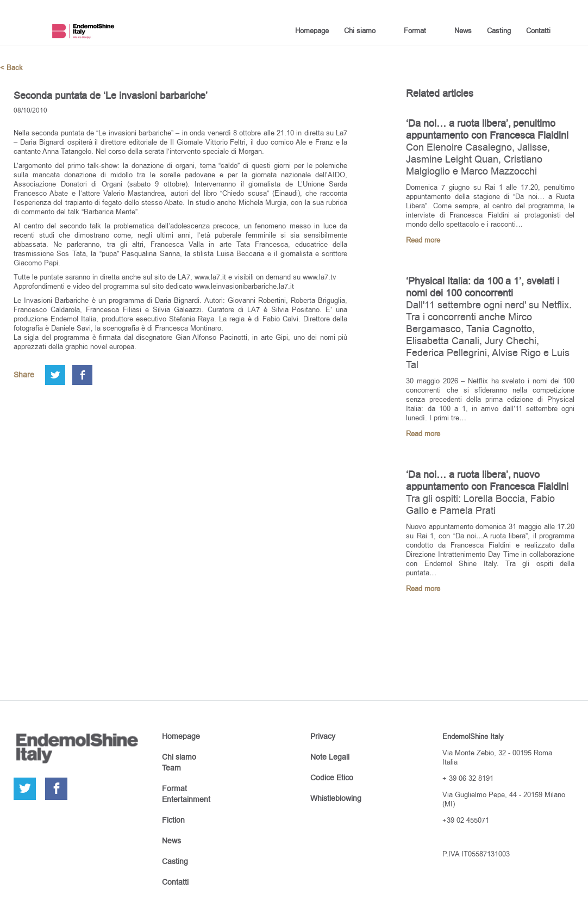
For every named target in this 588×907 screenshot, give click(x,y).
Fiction (173, 820)
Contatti (538, 30)
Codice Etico (332, 778)
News (463, 30)
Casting (499, 30)
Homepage (312, 30)
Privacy (323, 736)
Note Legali (330, 757)
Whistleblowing (336, 798)
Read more (423, 240)
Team (171, 768)
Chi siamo (360, 30)
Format (415, 30)
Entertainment (186, 799)
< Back (11, 68)
